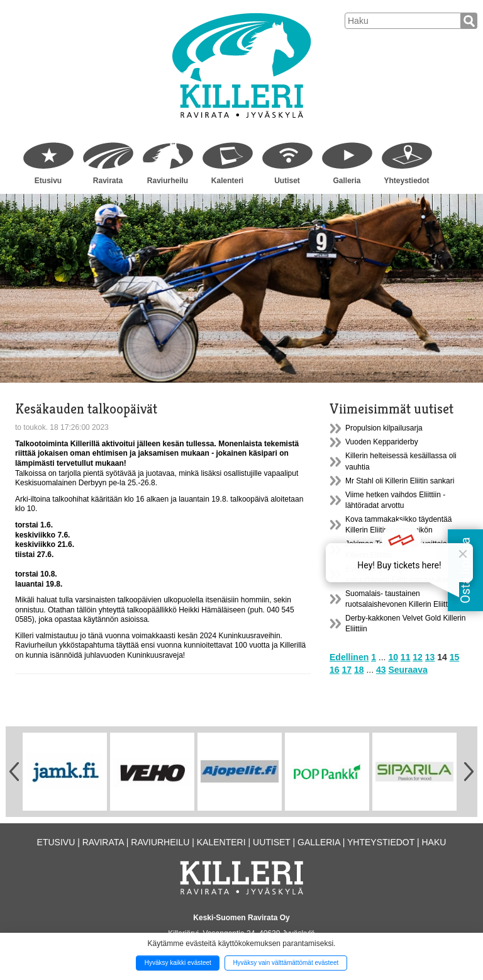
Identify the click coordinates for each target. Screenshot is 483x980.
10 (393, 657)
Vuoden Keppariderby (382, 442)
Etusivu (48, 181)
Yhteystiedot (406, 181)
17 (347, 670)
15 (455, 657)
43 (381, 670)
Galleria (347, 181)
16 (335, 670)
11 (406, 657)
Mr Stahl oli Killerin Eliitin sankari (400, 481)
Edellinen (349, 657)
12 (418, 657)
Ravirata (108, 181)
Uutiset (287, 181)
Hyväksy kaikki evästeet (178, 963)
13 (430, 657)
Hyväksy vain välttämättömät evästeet (286, 963)
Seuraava (408, 670)
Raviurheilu (168, 181)
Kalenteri (227, 181)
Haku (434, 842)
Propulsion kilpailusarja (384, 428)
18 (359, 670)
